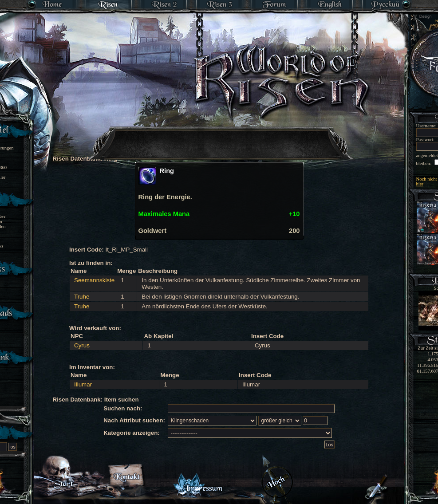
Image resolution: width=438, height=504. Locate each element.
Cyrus (82, 345)
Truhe (82, 297)
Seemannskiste (94, 280)
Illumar (83, 384)
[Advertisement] (220, 138)
